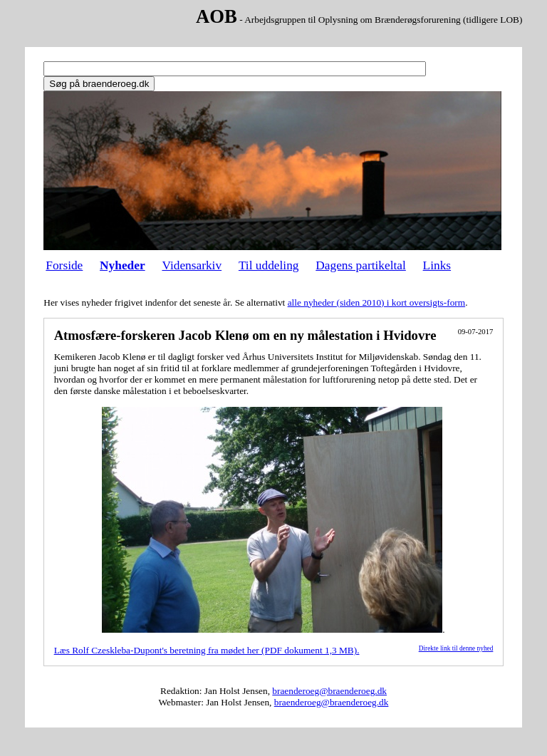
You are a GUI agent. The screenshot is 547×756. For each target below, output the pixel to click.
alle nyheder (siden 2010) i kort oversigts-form (376, 302)
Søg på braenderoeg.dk (99, 84)
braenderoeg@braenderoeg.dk (329, 691)
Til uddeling (269, 265)
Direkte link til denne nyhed (456, 648)
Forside (64, 265)
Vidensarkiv (192, 265)
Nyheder (123, 265)
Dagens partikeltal (361, 265)
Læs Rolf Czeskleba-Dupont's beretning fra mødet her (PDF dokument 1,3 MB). (207, 650)
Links (437, 265)
